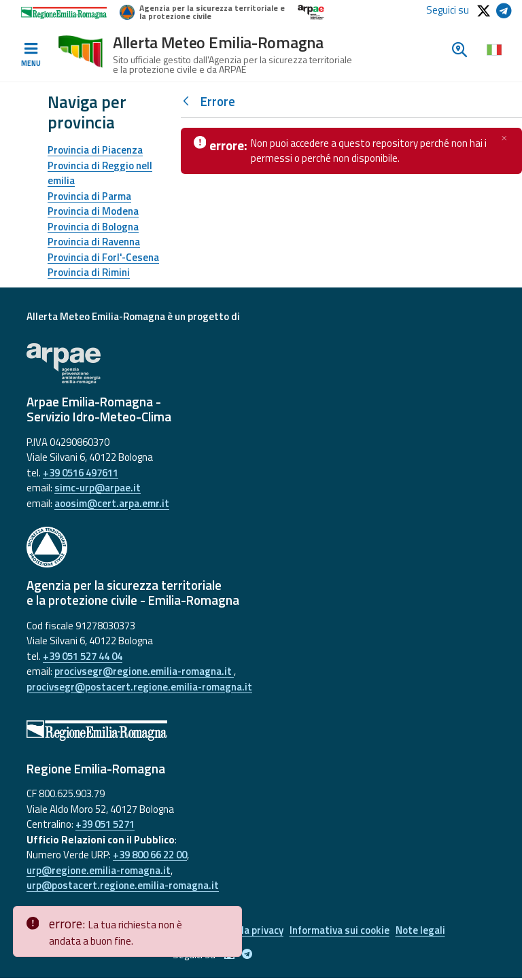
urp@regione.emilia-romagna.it (99, 870)
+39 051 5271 (105, 824)
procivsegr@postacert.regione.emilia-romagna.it (139, 687)
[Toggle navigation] (31, 55)
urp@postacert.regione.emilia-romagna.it (123, 885)
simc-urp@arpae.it (98, 488)
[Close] (229, 917)
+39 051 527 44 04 (83, 656)
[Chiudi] (504, 138)
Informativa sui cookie (342, 931)
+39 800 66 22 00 (150, 855)
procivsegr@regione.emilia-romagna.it (144, 671)
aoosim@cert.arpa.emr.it (112, 503)
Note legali (427, 931)
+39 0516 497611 (81, 473)
